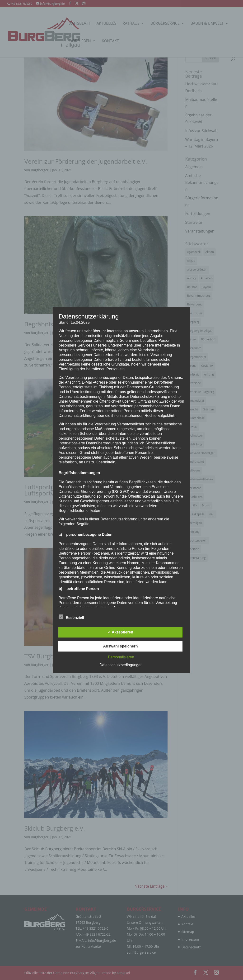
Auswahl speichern (121, 646)
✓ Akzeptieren (121, 632)
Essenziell (71, 617)
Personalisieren (121, 657)
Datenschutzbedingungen (121, 665)
